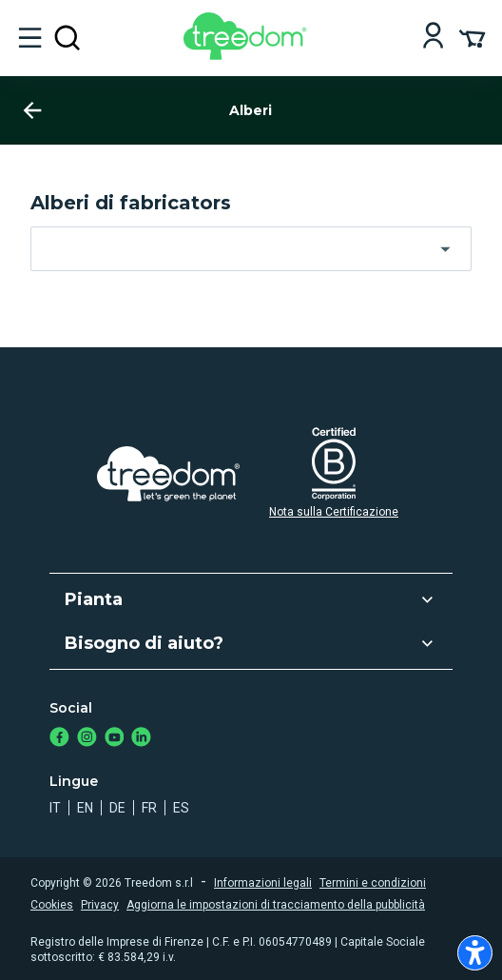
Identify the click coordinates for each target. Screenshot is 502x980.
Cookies (52, 905)
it (55, 808)
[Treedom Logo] (249, 55)
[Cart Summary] (472, 37)
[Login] (433, 38)
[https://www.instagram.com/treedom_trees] (87, 739)
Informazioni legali (263, 883)
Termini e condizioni (373, 883)
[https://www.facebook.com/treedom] (59, 739)
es (181, 808)
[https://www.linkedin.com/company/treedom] (141, 739)
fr (149, 808)
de (117, 808)
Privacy (100, 905)
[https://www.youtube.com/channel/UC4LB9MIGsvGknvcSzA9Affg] (115, 739)
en (85, 808)
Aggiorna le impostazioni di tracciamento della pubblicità (276, 905)
